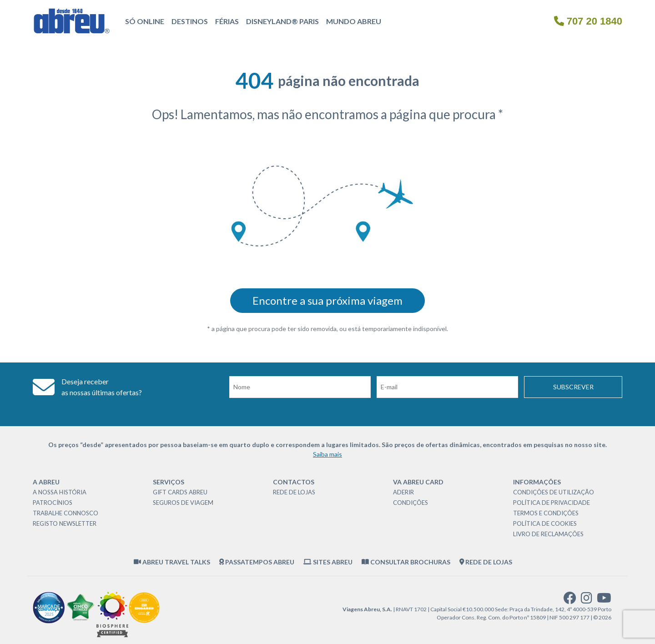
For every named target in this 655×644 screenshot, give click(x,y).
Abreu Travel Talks (172, 562)
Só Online (145, 21)
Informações (537, 482)
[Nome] (300, 387)
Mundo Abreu (354, 21)
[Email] (447, 387)
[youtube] (604, 600)
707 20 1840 (588, 21)
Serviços (169, 482)
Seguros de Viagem (183, 503)
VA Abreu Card (418, 482)
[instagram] (587, 600)
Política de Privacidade (552, 503)
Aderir (403, 492)
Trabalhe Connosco (65, 513)
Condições (411, 503)
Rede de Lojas (294, 492)
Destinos (190, 21)
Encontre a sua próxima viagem (327, 300)
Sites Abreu (328, 562)
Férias (227, 21)
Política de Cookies (545, 523)
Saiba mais (327, 454)
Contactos (294, 482)
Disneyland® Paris (282, 21)
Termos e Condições (546, 513)
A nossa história (60, 492)
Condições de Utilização (554, 492)
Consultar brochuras (406, 562)
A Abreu (46, 482)
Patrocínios (53, 503)
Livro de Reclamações (548, 534)
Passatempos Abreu (257, 562)
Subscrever (573, 387)
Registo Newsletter (65, 523)
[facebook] (570, 600)
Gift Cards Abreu (180, 492)
